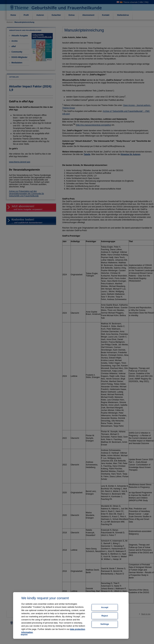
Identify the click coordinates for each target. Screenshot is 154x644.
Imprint (24, 635)
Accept (105, 607)
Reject (105, 616)
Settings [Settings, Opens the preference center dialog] (105, 624)
